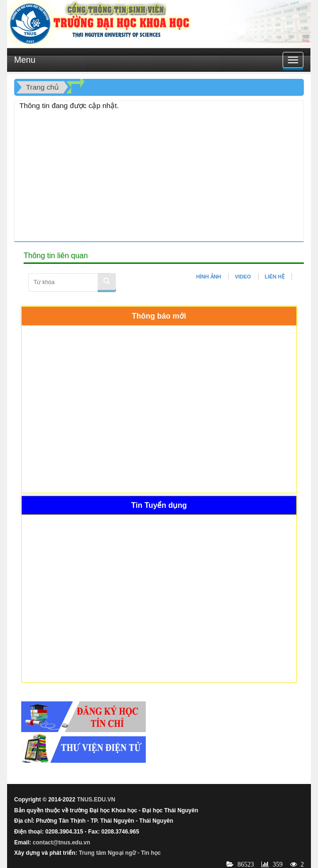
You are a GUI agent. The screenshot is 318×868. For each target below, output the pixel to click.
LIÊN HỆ (275, 277)
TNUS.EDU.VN (96, 800)
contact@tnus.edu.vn (61, 843)
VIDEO (243, 277)
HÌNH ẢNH (209, 277)
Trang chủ (42, 87)
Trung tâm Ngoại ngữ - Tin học (120, 853)
